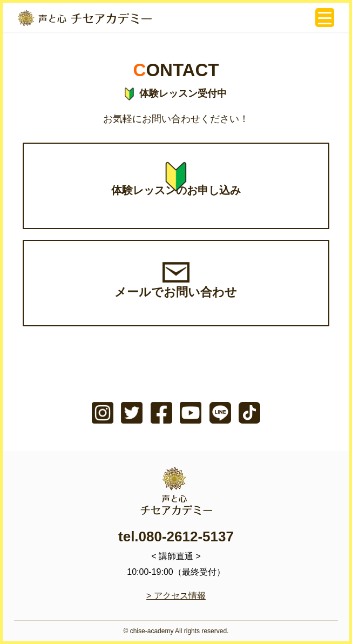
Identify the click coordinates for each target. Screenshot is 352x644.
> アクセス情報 (176, 596)
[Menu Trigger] (325, 18)
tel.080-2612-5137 (176, 536)
